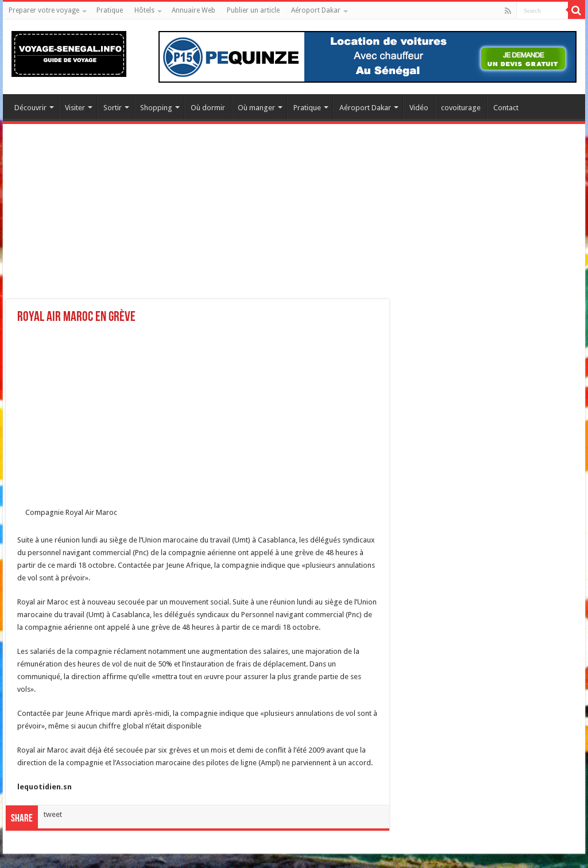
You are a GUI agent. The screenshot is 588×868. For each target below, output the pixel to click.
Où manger (256, 108)
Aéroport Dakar (316, 10)
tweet (53, 814)
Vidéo (419, 108)
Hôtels (144, 10)
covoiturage (461, 108)
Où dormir (208, 108)
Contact (506, 108)
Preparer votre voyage (44, 10)
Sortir (113, 108)
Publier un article (253, 10)
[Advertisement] (294, 219)
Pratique (110, 10)
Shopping (156, 108)
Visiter (75, 108)
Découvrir (30, 108)
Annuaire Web (194, 10)
